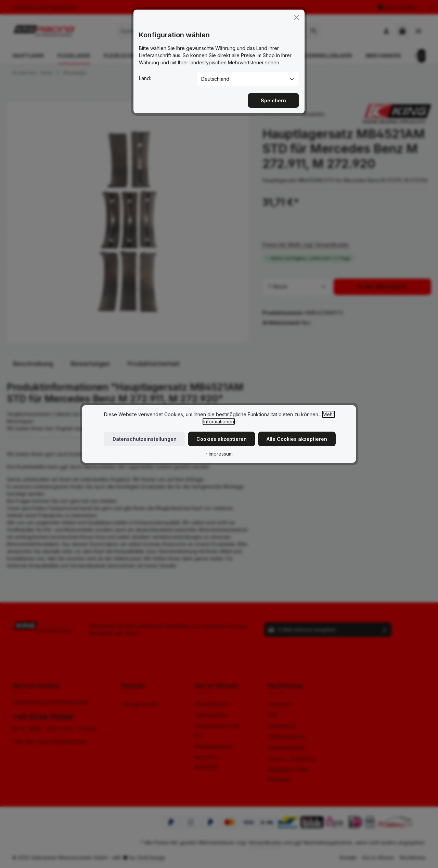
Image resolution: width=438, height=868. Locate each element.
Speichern (273, 95)
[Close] (297, 12)
